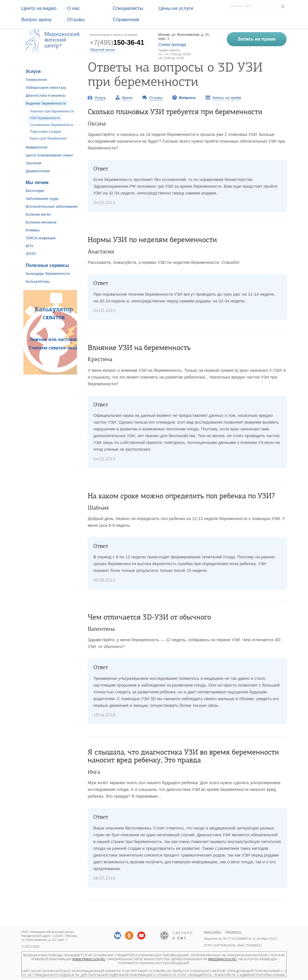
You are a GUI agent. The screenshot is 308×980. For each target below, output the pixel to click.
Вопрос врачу (37, 20)
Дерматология (38, 171)
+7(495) (117, 42)
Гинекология (36, 80)
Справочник (126, 20)
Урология (34, 163)
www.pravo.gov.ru (89, 959)
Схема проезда (172, 45)
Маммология (37, 147)
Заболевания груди (42, 199)
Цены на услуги (176, 8)
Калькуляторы (38, 281)
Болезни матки (38, 214)
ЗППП (31, 254)
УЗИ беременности (45, 118)
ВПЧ (29, 246)
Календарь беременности (48, 274)
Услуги (33, 71)
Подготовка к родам (45, 132)
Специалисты (128, 8)
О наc (73, 8)
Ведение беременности (46, 103)
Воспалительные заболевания (52, 206)
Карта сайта (213, 932)
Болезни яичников (41, 222)
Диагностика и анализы (46, 95)
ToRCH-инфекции (41, 238)
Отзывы (76, 20)
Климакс (33, 230)
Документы (233, 932)
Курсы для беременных (48, 138)
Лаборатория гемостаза (46, 88)
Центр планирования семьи (49, 155)
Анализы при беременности (52, 111)
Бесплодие (35, 191)
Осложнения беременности (51, 125)
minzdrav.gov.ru (222, 959)
